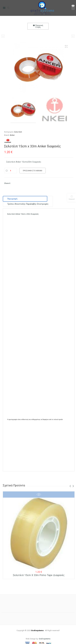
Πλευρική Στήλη (38, 26)
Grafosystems (45, 634)
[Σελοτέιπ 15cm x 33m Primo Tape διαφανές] (73, 36)
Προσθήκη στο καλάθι (33, 171)
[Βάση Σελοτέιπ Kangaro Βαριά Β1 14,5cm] (3, 36)
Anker (12, 135)
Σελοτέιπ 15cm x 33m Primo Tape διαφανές (39, 572)
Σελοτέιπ (18, 132)
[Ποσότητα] (11, 171)
